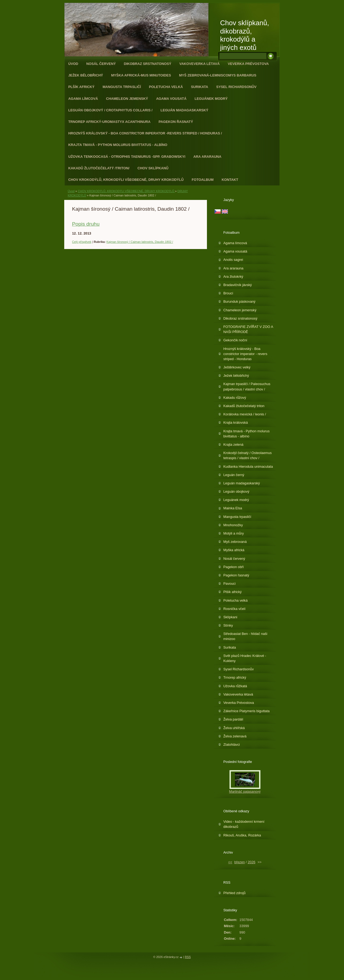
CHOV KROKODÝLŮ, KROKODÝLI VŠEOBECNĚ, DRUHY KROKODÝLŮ (126, 180)
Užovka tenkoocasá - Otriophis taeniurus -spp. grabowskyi (127, 157)
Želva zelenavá (235, 736)
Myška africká (234, 550)
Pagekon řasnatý (176, 122)
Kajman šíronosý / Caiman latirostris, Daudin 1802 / (140, 242)
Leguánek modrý (211, 99)
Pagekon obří (234, 567)
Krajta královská (236, 423)
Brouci (228, 293)
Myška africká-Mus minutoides (141, 75)
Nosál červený (101, 64)
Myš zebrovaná (235, 542)
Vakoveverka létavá (199, 64)
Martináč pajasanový (245, 791)
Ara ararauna (207, 157)
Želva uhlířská (234, 728)
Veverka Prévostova (248, 64)
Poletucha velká (166, 87)
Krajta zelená (233, 445)
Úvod (73, 64)
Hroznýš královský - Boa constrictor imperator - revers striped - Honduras (245, 354)
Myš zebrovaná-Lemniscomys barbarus (218, 75)
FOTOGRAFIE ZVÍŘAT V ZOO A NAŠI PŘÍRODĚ (248, 329)
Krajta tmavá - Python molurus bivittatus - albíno (118, 145)
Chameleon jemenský (127, 99)
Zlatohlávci (232, 745)
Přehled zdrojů (234, 893)
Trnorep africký (235, 677)
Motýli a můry (234, 533)
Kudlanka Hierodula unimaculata (248, 467)
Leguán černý (234, 475)
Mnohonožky (233, 525)
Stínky (228, 625)
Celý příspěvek (82, 242)
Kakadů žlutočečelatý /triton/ (99, 168)
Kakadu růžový (235, 398)
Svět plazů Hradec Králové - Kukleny (245, 658)
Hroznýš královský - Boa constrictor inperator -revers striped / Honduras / (145, 133)
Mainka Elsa (233, 508)
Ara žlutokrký (233, 277)
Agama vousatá (171, 99)
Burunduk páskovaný (239, 301)
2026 (252, 862)
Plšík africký (81, 87)
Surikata (199, 87)
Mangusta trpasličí (122, 87)
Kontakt (230, 180)
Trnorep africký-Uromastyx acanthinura (109, 122)
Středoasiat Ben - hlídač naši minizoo (245, 636)
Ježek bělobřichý (86, 75)
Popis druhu (86, 224)
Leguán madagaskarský (184, 110)
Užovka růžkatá (235, 686)
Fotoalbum (203, 180)
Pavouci (230, 584)
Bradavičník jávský (238, 285)
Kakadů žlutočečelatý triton (244, 406)
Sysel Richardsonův (236, 87)
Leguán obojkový (236, 491)
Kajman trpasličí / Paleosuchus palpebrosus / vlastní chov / (247, 386)
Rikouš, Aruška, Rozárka (242, 835)
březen (240, 862)
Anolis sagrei (233, 260)
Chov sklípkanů (153, 168)
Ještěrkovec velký (237, 367)
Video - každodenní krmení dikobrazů (244, 824)
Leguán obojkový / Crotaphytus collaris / (110, 110)
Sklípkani (230, 617)
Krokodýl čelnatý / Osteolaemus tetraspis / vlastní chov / (248, 455)
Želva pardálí (233, 719)
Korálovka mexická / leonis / (245, 414)
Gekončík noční (235, 340)
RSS (188, 957)
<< (230, 862)
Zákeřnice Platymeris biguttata (246, 711)
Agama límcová (83, 99)
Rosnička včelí (234, 609)
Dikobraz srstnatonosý (148, 64)
